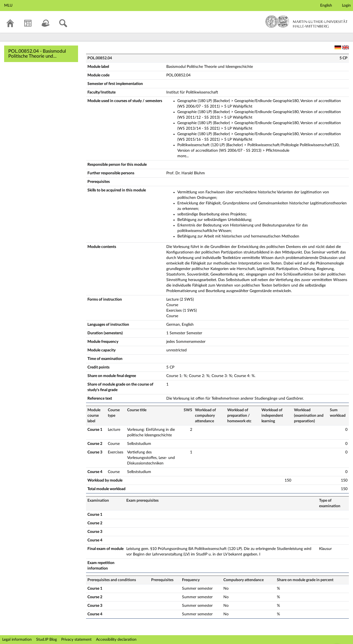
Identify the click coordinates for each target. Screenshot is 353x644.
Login (346, 6)
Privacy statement (76, 640)
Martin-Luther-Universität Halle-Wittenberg (307, 22)
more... (183, 156)
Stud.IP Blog (46, 640)
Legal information (17, 640)
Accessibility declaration (116, 640)
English (326, 6)
